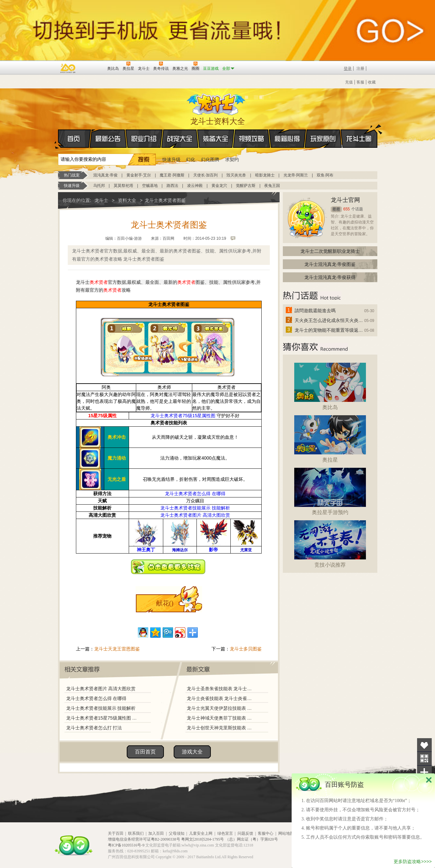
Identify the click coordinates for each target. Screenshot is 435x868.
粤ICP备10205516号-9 (126, 845)
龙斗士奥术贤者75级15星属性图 (183, 416)
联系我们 (136, 833)
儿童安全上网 (201, 833)
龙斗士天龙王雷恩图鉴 (117, 649)
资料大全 (127, 200)
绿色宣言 (225, 833)
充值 (349, 82)
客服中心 (266, 833)
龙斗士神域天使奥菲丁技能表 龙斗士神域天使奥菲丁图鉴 (221, 718)
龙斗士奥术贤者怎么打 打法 (94, 728)
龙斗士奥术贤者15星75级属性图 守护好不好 (103, 718)
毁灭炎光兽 (236, 175)
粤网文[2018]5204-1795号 (203, 839)
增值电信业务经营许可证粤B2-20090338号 (144, 839)
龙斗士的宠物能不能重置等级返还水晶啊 (329, 330)
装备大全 (216, 139)
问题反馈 (245, 833)
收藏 (372, 82)
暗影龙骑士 (265, 175)
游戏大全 (192, 752)
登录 (348, 69)
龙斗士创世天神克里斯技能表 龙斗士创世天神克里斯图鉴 (221, 728)
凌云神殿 (195, 186)
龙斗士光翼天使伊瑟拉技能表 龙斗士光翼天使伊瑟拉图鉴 (221, 708)
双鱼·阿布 (325, 175)
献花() (165, 603)
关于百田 (116, 833)
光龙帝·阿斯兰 (296, 175)
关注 (424, 759)
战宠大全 (180, 139)
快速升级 (171, 160)
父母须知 (177, 833)
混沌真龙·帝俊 (105, 175)
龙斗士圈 (359, 132)
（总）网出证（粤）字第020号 (252, 839)
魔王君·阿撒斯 (172, 175)
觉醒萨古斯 (246, 186)
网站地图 (286, 833)
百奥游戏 (68, 68)
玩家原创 (323, 139)
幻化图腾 (210, 160)
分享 (424, 772)
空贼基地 (150, 186)
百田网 (93, 68)
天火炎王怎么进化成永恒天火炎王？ (329, 320)
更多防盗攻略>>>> (413, 861)
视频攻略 (252, 139)
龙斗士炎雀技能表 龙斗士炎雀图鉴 (221, 698)
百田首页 (145, 752)
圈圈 (336, 209)
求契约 (232, 160)
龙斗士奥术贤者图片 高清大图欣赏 (195, 515)
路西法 (172, 186)
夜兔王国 (272, 186)
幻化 (191, 160)
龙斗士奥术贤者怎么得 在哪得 (195, 494)
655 (347, 209)
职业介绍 (144, 139)
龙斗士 (217, 103)
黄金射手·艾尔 (139, 175)
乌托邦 (99, 186)
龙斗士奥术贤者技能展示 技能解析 (195, 508)
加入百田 (156, 833)
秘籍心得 (287, 139)
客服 (360, 82)
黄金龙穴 (219, 186)
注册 (360, 69)
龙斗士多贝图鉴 (246, 649)
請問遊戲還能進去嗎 (315, 311)
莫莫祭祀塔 (123, 186)
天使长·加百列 (205, 175)
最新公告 (108, 139)
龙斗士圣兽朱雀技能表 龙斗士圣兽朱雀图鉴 (221, 689)
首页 (58, 139)
